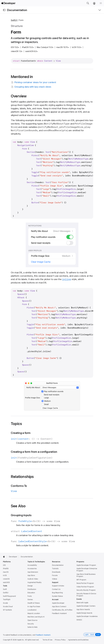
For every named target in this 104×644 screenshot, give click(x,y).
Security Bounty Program (86, 590)
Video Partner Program (85, 587)
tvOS (5, 575)
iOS (4, 565)
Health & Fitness (34, 603)
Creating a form (21, 433)
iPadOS (6, 569)
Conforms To (19, 486)
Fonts (30, 596)
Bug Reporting (57, 593)
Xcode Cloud (8, 607)
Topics (16, 424)
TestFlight (7, 600)
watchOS (6, 582)
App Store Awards (83, 610)
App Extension (33, 572)
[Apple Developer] (8, 3)
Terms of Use (47, 640)
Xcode (5, 603)
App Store (31, 575)
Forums (55, 575)
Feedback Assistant (59, 613)
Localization (32, 610)
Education (31, 593)
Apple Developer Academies (87, 616)
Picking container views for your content (33, 82)
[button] (88, 3)
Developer (13, 557)
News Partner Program (85, 583)
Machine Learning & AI (36, 617)
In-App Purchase (34, 607)
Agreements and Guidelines (78, 640)
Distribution (32, 589)
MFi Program (81, 580)
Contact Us (56, 589)
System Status (57, 596)
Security (31, 624)
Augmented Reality (35, 582)
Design (30, 586)
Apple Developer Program (86, 565)
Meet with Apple (82, 603)
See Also (18, 506)
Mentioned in (22, 77)
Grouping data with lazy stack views (31, 87)
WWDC (79, 620)
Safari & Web (32, 627)
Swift (5, 589)
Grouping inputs (21, 515)
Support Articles (58, 586)
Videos (55, 579)
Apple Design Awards (84, 613)
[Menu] (101, 3)
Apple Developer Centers (86, 606)
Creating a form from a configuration (34, 452)
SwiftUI (14, 20)
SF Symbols (7, 610)
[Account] (94, 3)
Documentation (17, 10)
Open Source (32, 620)
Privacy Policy (60, 640)
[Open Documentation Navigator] (4, 10)
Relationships (22, 477)
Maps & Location (34, 613)
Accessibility (32, 565)
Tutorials (55, 569)
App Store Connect (59, 607)
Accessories (32, 569)
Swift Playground (9, 596)
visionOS (6, 579)
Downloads (56, 572)
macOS (6, 572)
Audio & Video (33, 579)
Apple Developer (58, 603)
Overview (19, 96)
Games (30, 600)
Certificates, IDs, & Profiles (62, 610)
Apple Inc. (21, 640)
